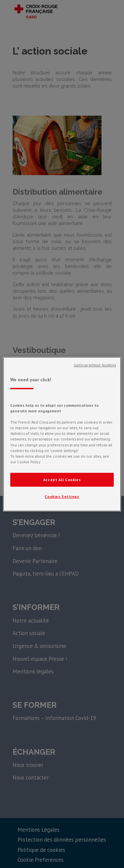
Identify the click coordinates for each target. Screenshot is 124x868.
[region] (62, 434)
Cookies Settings (62, 496)
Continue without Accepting (95, 365)
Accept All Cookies (62, 480)
